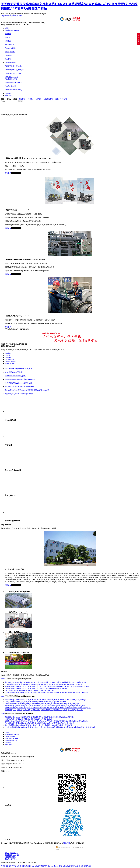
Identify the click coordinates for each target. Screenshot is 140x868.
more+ (3, 679)
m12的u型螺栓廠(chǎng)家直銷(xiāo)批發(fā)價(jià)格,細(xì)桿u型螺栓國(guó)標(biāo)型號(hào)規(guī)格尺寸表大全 (43, 684)
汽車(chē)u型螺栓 (11, 48)
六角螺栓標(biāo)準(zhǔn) (13, 90)
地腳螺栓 (8, 93)
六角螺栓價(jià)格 (11, 86)
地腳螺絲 (8, 41)
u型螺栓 (7, 37)
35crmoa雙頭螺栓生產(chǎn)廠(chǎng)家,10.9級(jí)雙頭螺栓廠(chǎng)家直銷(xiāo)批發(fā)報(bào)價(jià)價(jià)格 (42, 704)
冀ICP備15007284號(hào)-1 (54, 843)
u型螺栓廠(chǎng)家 (11, 77)
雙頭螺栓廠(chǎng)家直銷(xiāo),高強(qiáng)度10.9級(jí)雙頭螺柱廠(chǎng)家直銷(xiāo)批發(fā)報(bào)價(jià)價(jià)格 (44, 710)
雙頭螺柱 (8, 34)
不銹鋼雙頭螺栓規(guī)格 (13, 66)
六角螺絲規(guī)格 (11, 79)
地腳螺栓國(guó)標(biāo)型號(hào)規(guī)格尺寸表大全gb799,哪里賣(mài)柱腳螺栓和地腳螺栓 (36, 688)
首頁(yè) (7, 28)
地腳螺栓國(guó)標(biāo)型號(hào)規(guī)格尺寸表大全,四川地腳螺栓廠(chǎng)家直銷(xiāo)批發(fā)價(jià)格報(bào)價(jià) (45, 706)
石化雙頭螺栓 (9, 45)
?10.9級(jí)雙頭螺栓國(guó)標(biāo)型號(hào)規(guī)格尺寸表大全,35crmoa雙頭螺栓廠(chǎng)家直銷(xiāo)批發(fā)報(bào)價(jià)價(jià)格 (50, 727)
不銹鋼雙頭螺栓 (10, 63)
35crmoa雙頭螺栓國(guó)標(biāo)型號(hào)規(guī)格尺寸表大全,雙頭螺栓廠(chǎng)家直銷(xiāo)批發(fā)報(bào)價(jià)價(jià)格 (47, 692)
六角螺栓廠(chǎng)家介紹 (13, 83)
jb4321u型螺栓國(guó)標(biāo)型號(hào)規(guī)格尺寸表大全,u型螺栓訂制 (29, 690)
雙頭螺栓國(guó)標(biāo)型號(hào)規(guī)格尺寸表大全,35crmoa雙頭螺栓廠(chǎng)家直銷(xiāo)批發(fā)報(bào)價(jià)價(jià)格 (47, 721)
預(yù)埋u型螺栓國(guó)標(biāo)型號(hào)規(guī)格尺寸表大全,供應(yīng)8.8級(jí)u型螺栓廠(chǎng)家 (39, 725)
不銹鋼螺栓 (9, 55)
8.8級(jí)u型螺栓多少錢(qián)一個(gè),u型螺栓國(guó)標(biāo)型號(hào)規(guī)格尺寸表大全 (35, 702)
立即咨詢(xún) (16, 173)
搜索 (20, 101)
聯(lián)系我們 (17, 16)
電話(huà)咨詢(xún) (11, 859)
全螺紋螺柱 (9, 95)
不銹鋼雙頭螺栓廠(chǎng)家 (14, 70)
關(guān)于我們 (6, 16)
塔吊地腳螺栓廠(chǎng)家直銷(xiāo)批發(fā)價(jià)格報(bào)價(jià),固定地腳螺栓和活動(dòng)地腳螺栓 (39, 717)
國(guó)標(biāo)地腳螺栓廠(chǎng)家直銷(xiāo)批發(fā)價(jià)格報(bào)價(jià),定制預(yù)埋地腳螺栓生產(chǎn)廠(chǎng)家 (46, 682)
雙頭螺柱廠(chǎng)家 (12, 30)
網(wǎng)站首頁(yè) (11, 853)
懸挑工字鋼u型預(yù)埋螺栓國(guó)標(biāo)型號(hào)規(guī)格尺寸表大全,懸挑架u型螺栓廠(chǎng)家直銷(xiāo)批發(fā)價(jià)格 (48, 708)
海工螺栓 (8, 59)
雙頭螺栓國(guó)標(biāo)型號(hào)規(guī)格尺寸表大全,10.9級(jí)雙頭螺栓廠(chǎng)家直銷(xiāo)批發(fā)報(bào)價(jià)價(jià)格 (47, 686)
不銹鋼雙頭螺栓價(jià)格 (13, 73)
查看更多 (8, 173)
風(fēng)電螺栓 (10, 52)
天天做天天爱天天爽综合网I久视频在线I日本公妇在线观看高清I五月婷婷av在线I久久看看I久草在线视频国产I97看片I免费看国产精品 (46, 866)
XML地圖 (66, 843)
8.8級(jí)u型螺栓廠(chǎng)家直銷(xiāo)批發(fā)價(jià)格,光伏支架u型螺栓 (29, 719)
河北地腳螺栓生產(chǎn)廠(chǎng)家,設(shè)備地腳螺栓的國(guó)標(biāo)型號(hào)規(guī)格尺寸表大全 (39, 723)
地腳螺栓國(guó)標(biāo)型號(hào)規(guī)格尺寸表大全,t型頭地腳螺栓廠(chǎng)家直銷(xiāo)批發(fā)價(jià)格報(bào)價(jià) (46, 700)
